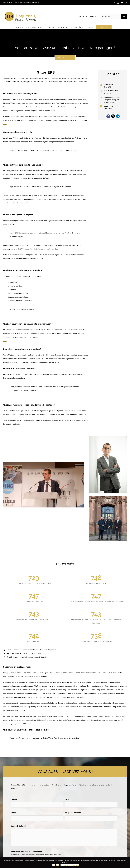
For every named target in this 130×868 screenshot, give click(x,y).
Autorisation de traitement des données (27, 851)
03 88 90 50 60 (8, 2)
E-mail (14, 813)
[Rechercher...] (111, 16)
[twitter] (113, 116)
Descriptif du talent (18, 826)
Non (58, 865)
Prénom (14, 799)
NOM (68, 799)
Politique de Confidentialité (70, 865)
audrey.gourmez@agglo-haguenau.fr (27, 2)
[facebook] (108, 116)
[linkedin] (118, 116)
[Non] (127, 863)
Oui (54, 865)
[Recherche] (124, 16)
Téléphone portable (73, 813)
